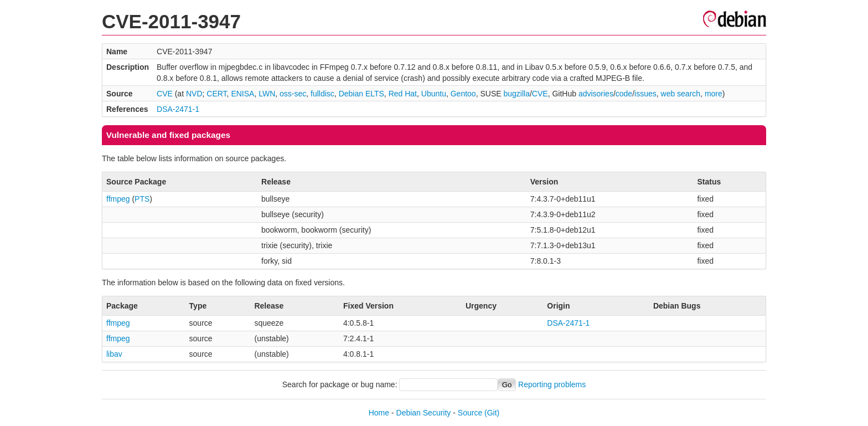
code (624, 94)
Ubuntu (434, 94)
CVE (165, 94)
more (714, 94)
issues (645, 94)
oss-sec (293, 94)
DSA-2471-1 (178, 109)
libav (114, 354)
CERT (216, 94)
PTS (142, 199)
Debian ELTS (361, 94)
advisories (596, 94)
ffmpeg (118, 199)
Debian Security (424, 413)
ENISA (242, 94)
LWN (267, 94)
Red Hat (403, 94)
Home (379, 413)
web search (681, 94)
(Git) (492, 413)
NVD (194, 94)
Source (470, 413)
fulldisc (322, 94)
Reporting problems (552, 384)
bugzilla (516, 94)
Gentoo (463, 94)
